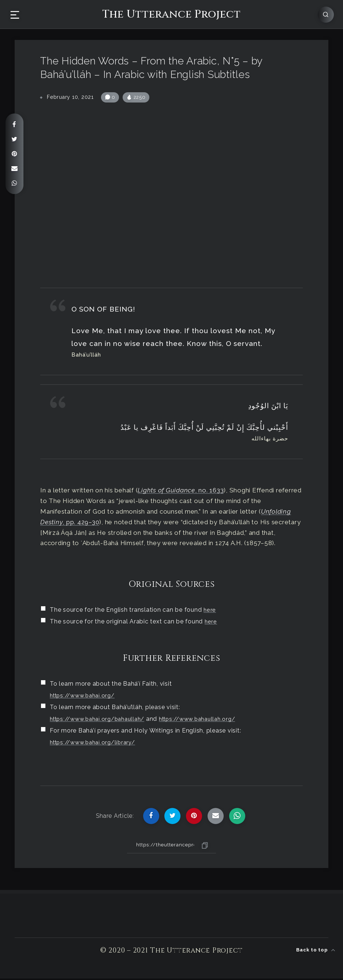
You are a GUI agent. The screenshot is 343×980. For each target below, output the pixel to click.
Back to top (316, 949)
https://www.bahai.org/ (85, 697)
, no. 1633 (181, 492)
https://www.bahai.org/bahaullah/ (102, 720)
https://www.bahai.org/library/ (96, 744)
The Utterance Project (172, 14)
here (210, 611)
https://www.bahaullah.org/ (210, 720)
